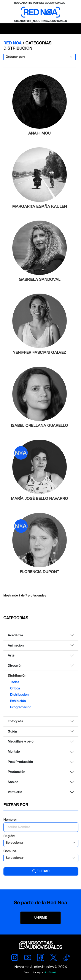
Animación (16, 646)
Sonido (13, 782)
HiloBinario (51, 972)
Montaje (14, 752)
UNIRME (40, 918)
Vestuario (15, 792)
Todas (15, 682)
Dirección (15, 666)
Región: (9, 836)
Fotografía (15, 721)
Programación (21, 707)
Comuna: (10, 851)
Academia (15, 635)
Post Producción (20, 762)
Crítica (15, 688)
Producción (16, 772)
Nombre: (10, 820)
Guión (12, 732)
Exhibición (18, 701)
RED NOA (13, 43)
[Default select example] (40, 57)
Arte (11, 656)
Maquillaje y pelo (21, 742)
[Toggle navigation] (6, 29)
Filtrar (41, 871)
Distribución (17, 676)
